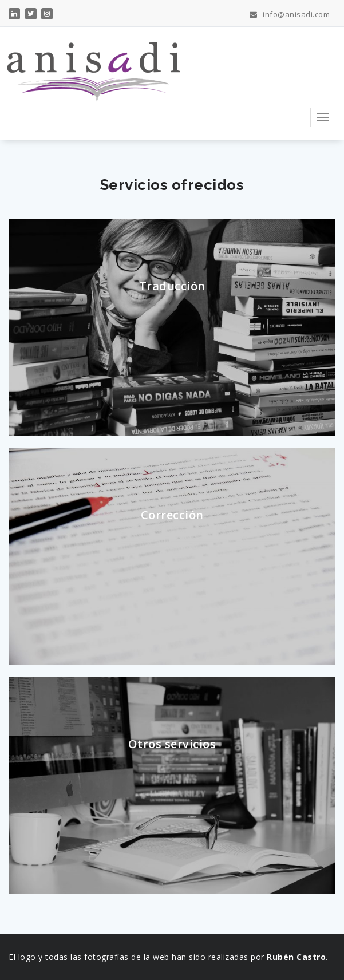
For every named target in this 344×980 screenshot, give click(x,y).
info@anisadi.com (290, 14)
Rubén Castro (296, 957)
